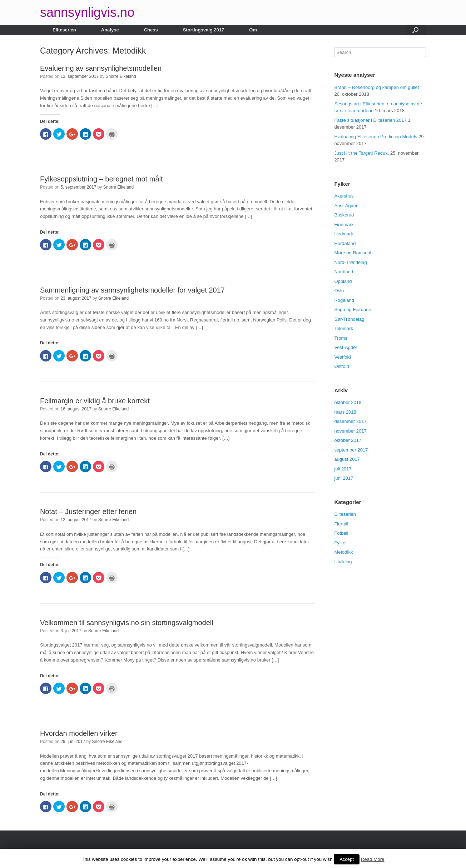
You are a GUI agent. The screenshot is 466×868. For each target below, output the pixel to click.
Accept (347, 859)
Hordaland (345, 243)
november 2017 (350, 431)
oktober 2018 (348, 402)
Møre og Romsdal (353, 253)
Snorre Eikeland (121, 76)
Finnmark (344, 225)
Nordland (344, 272)
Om (253, 30)
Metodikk (343, 552)
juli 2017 (343, 469)
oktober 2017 (348, 440)
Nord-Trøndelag (350, 262)
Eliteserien (64, 30)
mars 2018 (345, 412)
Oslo (339, 291)
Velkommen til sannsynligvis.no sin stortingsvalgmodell (127, 623)
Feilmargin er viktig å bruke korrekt (95, 401)
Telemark (344, 328)
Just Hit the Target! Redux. (361, 153)
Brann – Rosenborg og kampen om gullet (376, 87)
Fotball (341, 533)
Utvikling (343, 562)
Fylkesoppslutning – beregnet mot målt (101, 179)
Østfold (341, 366)
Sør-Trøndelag (349, 319)
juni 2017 (344, 478)
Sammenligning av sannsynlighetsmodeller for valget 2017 (132, 290)
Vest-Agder (346, 347)
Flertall (341, 524)
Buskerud (344, 215)
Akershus (344, 196)
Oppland (343, 281)
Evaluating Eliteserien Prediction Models (376, 137)
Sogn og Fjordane (353, 310)
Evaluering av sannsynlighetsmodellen (101, 68)
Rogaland (344, 300)
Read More (373, 859)
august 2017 (347, 459)
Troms (341, 338)
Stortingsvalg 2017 (204, 30)
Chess (151, 30)
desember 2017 (350, 421)
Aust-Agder (346, 206)
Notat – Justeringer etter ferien (88, 512)
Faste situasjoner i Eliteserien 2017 (370, 120)
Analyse (110, 30)
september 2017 (351, 450)
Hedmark (344, 234)
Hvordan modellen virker (79, 733)
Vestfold (342, 357)
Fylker (340, 543)
